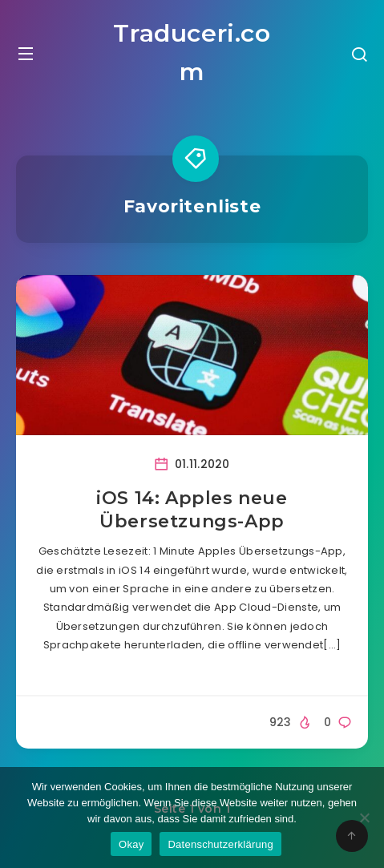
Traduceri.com (192, 52)
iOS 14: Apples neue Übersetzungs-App (192, 510)
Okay (131, 844)
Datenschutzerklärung (220, 844)
